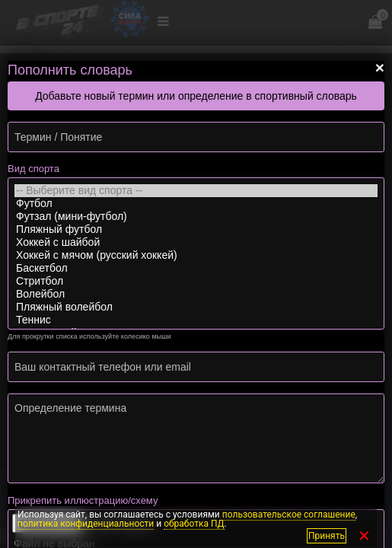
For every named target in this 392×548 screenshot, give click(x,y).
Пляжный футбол (196, 229)
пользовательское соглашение (289, 515)
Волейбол (196, 294)
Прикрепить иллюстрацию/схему (83, 500)
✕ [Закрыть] (364, 536)
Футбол (196, 204)
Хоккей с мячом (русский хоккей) (196, 255)
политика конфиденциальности (86, 524)
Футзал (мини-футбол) (196, 217)
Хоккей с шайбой (196, 242)
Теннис (196, 320)
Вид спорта (33, 169)
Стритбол (196, 281)
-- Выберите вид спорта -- (196, 191)
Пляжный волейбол (196, 307)
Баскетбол (196, 268)
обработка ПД (194, 524)
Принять (327, 536)
